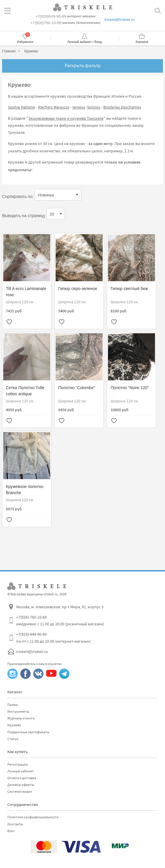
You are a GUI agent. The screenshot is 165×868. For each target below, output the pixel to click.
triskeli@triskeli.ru (120, 20)
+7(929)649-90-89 (51, 16)
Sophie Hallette (21, 107)
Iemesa (79, 107)
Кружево (14, 725)
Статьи (13, 739)
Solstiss (94, 107)
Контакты (15, 824)
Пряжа (12, 705)
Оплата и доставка (22, 778)
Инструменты (18, 712)
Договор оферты (21, 785)
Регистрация (17, 764)
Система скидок (20, 792)
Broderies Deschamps (122, 107)
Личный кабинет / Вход (85, 42)
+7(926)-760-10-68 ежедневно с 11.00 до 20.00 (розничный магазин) (60, 621)
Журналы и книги (21, 718)
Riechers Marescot (54, 107)
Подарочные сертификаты (28, 732)
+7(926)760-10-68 (46, 23)
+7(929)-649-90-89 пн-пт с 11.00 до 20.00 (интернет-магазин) (53, 638)
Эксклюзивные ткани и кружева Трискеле (66, 118)
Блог (11, 831)
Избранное (25, 42)
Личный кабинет (21, 771)
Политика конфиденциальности (33, 817)
